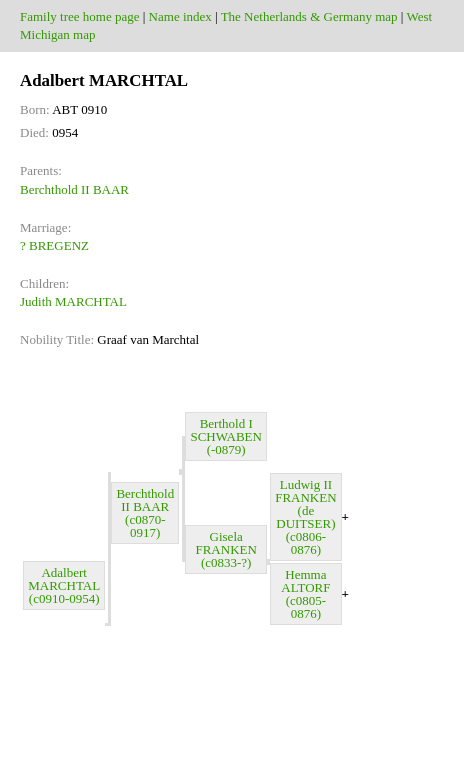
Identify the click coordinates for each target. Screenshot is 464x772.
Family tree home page (80, 16)
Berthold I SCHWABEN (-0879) (226, 436)
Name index (180, 16)
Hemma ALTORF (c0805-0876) (305, 594)
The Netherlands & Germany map (309, 16)
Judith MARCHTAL (73, 301)
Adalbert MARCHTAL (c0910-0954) (64, 585)
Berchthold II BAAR (74, 189)
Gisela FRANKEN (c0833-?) (225, 549)
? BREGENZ (54, 245)
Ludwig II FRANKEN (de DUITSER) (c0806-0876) (305, 517)
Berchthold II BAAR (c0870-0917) (145, 513)
